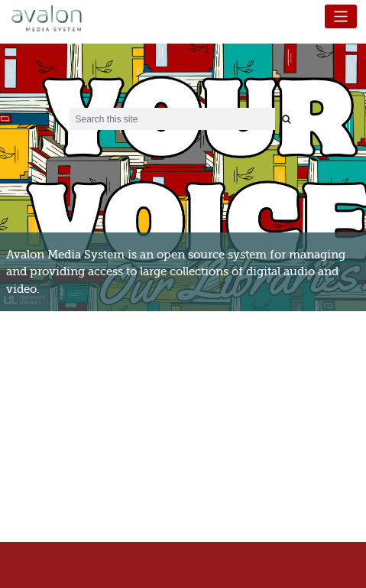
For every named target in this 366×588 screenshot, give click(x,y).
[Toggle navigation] (341, 16)
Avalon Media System (57, 19)
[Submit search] (286, 119)
